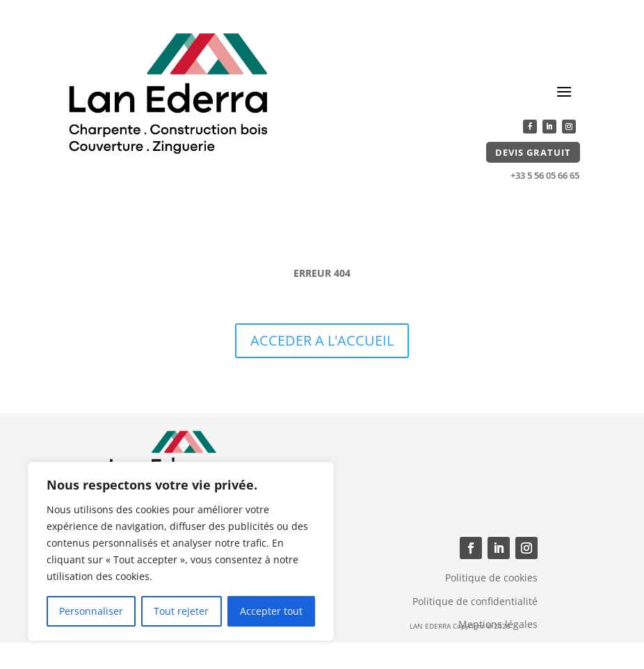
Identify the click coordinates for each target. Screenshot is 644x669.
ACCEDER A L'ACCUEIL (322, 340)
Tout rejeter (181, 611)
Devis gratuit (533, 152)
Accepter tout (271, 611)
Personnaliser (91, 611)
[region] (181, 551)
